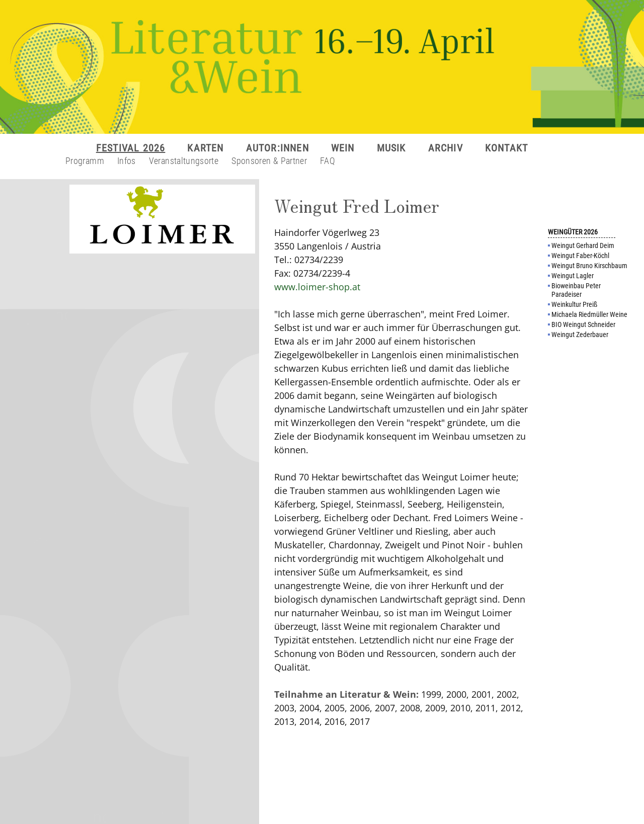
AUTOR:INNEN (277, 148)
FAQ (328, 161)
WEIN (343, 148)
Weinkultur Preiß (574, 304)
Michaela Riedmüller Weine (589, 314)
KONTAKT (506, 148)
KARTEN (205, 148)
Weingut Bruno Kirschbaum (589, 266)
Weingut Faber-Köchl (580, 256)
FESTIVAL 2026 (131, 148)
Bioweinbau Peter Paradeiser (576, 290)
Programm (85, 161)
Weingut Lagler (573, 276)
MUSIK (391, 148)
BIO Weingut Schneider (583, 324)
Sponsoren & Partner (269, 161)
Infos (127, 161)
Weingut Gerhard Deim (583, 245)
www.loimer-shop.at (317, 287)
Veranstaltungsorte (184, 161)
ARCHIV (446, 148)
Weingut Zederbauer (580, 335)
